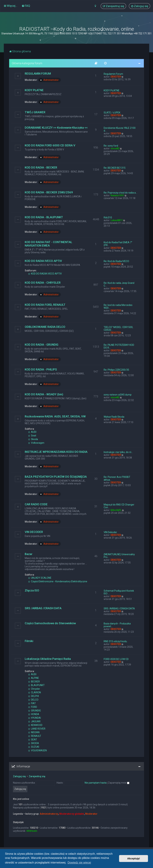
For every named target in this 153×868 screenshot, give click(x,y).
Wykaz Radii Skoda (114, 417)
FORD (33, 707)
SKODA (34, 743)
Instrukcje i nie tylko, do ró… (118, 452)
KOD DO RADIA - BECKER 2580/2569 (49, 192)
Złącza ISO (32, 590)
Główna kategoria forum (27, 63)
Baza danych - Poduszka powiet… (117, 625)
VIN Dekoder (110, 532)
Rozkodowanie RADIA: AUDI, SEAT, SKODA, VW (55, 416)
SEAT (33, 740)
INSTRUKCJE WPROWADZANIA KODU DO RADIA (56, 452)
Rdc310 (108, 218)
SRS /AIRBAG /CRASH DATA (43, 608)
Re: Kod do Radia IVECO (116, 261)
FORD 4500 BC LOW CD (116, 659)
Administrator (49, 80)
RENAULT (35, 736)
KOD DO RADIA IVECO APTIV (43, 261)
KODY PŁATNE (34, 90)
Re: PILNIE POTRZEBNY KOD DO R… (119, 346)
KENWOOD (35, 725)
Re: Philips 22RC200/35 (116, 370)
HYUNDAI (35, 718)
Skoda (33, 439)
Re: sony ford (111, 146)
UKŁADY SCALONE (40, 578)
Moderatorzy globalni (72, 814)
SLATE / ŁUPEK (112, 113)
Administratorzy (49, 814)
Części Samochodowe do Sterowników (50, 623)
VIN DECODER (34, 532)
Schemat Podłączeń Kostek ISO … (119, 592)
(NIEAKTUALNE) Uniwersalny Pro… (119, 556)
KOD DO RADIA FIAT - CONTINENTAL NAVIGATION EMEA (48, 244)
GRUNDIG (35, 711)
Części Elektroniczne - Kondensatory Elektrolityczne (58, 581)
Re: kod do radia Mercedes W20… (118, 306)
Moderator (91, 814)
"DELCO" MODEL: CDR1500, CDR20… (118, 329)
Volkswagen (36, 443)
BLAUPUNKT (36, 685)
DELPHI (33, 696)
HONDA (34, 714)
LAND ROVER (37, 729)
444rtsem (32, 831)
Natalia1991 (117, 195)
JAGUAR (34, 721)
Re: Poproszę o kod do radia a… (120, 193)
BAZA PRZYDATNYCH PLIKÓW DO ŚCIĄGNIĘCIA (56, 477)
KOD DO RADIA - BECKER (41, 167)
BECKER (34, 682)
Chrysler (34, 689)
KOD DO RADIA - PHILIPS (41, 369)
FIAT (32, 703)
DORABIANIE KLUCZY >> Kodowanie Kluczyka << (56, 128)
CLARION (35, 692)
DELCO (33, 700)
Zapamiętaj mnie (119, 783)
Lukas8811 (117, 220)
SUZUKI (34, 747)
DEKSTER (116, 77)
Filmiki (29, 641)
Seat (32, 436)
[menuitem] (26, 6)
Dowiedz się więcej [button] (79, 863)
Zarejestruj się (37, 776)
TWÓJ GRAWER (35, 112)
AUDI (32, 432)
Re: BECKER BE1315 (115, 168)
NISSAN (34, 732)
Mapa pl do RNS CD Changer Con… (119, 506)
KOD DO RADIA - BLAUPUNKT (44, 217)
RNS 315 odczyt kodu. (116, 641)
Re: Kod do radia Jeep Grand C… (119, 284)
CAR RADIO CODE (36, 504)
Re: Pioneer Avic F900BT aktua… (117, 478)
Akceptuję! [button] (134, 859)
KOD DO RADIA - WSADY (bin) (44, 394)
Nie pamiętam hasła (96, 783)
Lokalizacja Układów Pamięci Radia (48, 659)
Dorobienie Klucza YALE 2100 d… (120, 129)
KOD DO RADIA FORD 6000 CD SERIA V (50, 145)
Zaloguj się (19, 776)
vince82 (115, 148)
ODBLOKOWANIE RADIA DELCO (45, 327)
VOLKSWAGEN (37, 750)
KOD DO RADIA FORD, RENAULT (45, 305)
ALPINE (34, 678)
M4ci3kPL (116, 510)
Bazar (29, 554)
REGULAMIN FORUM (38, 74)
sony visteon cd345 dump (118, 395)
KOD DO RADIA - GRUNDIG (42, 345)
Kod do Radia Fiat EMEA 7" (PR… (118, 244)
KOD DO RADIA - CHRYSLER (43, 283)
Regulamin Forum (113, 74)
